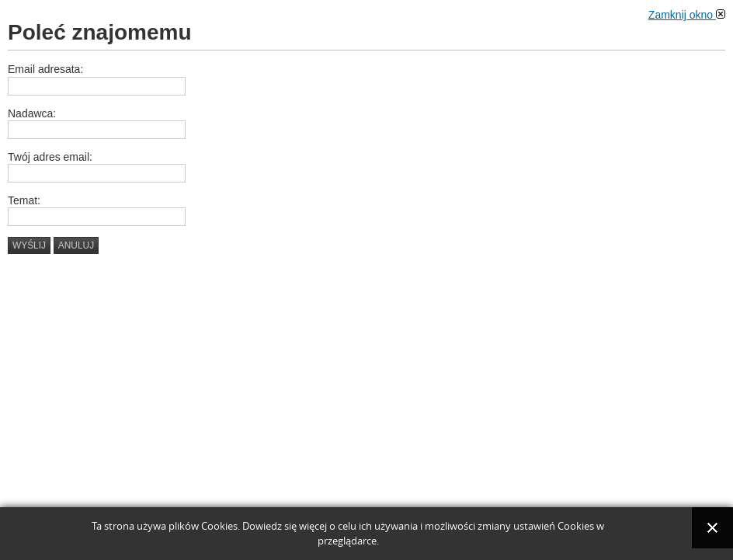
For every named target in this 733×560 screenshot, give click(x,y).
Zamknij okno (687, 15)
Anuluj (76, 245)
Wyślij (29, 245)
